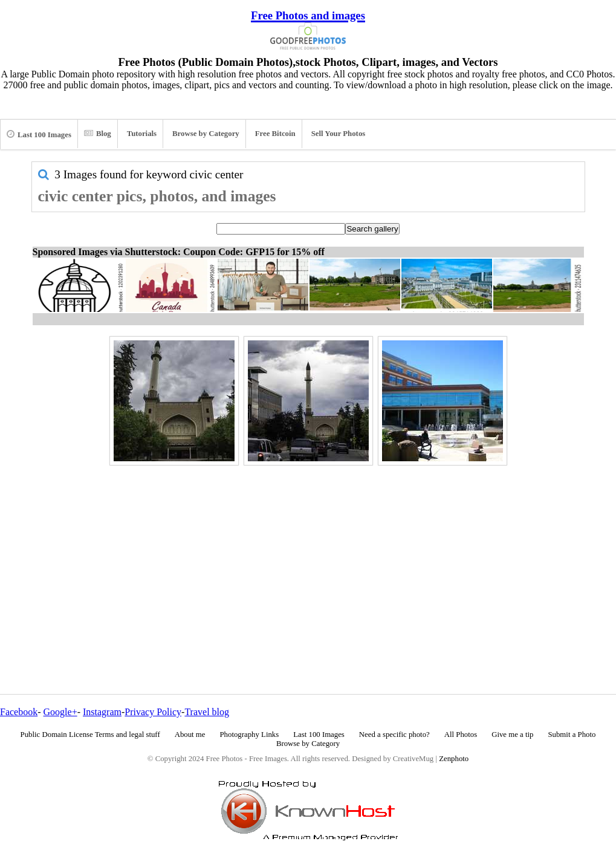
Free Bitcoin (275, 134)
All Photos (461, 735)
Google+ (60, 712)
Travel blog (207, 712)
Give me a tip (512, 735)
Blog (98, 134)
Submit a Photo (572, 735)
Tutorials (142, 134)
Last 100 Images (39, 134)
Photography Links (249, 735)
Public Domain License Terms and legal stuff (90, 735)
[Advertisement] (308, 554)
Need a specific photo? (394, 735)
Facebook (19, 712)
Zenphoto (454, 759)
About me (190, 735)
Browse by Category (206, 134)
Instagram (102, 712)
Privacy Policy (153, 712)
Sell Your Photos (339, 134)
